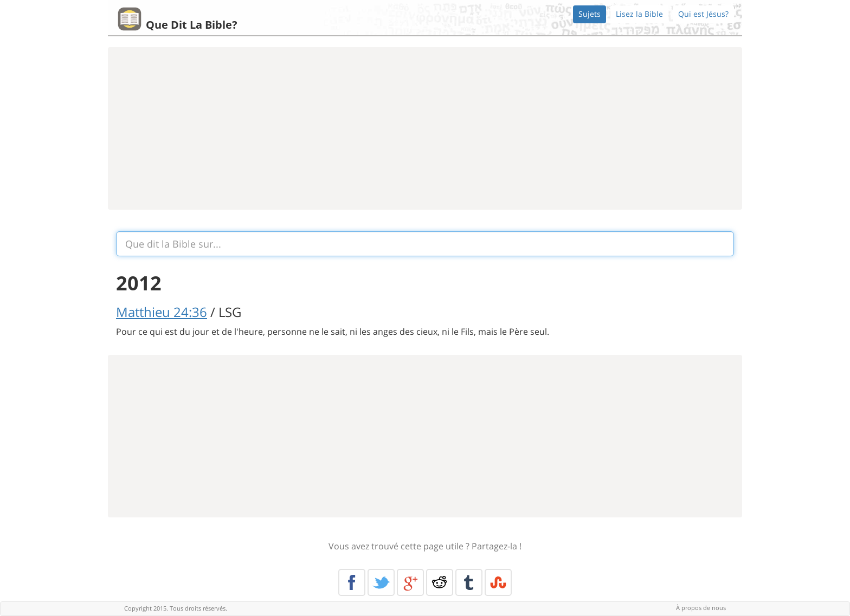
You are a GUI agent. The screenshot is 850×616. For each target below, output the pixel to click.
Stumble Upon (498, 582)
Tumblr (469, 582)
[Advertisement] (425, 128)
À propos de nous (701, 608)
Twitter (381, 582)
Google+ (410, 582)
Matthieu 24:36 (162, 312)
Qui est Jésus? (703, 14)
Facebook (352, 582)
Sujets (590, 14)
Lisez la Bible (639, 14)
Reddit (440, 582)
